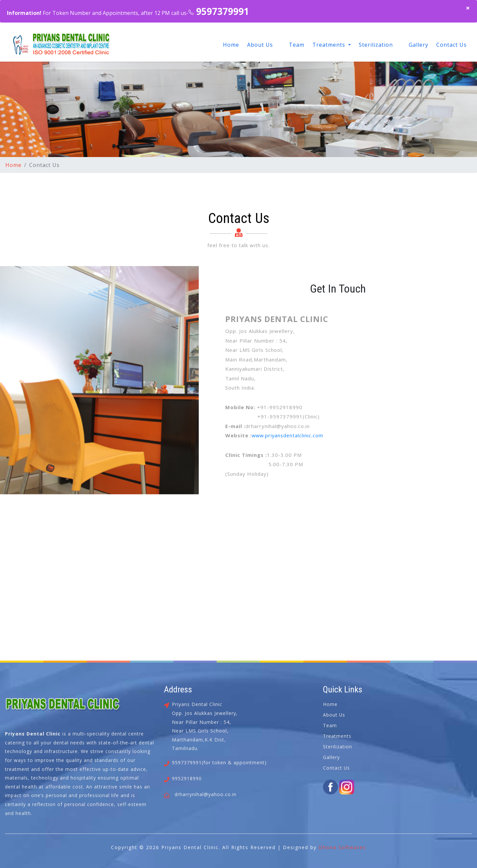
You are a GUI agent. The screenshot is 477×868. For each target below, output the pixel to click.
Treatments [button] (330, 45)
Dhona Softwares (343, 847)
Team (297, 45)
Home (231, 45)
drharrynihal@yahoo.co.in (206, 794)
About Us (260, 45)
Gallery (419, 45)
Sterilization (376, 45)
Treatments (337, 736)
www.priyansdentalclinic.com (289, 435)
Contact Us (451, 45)
